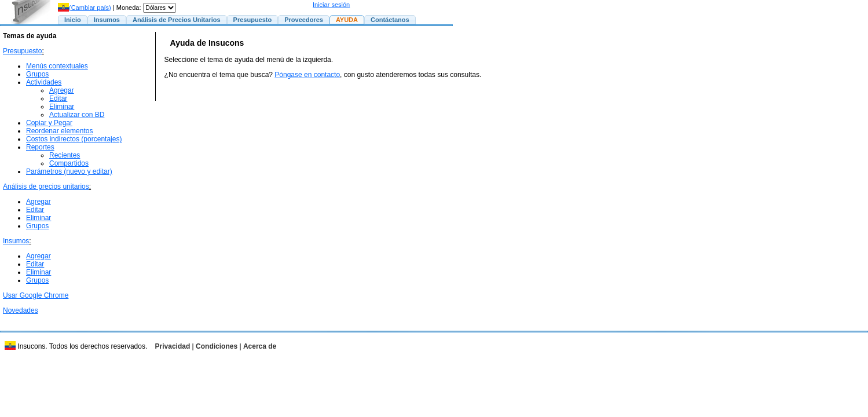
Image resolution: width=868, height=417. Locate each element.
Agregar (62, 90)
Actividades (44, 82)
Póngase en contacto (307, 75)
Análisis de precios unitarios (46, 186)
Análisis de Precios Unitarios (177, 20)
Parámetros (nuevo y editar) (69, 171)
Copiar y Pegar (49, 123)
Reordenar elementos (59, 131)
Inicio (73, 20)
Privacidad (173, 346)
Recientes (65, 155)
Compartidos (69, 163)
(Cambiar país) (85, 8)
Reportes (40, 147)
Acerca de (260, 346)
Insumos (107, 20)
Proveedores (304, 20)
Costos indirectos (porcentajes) (74, 139)
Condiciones (217, 346)
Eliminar (62, 107)
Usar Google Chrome (36, 295)
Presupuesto (253, 20)
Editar (58, 98)
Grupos (37, 74)
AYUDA (347, 20)
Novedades (21, 310)
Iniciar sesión (331, 5)
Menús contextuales (57, 66)
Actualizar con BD (77, 115)
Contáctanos (390, 20)
